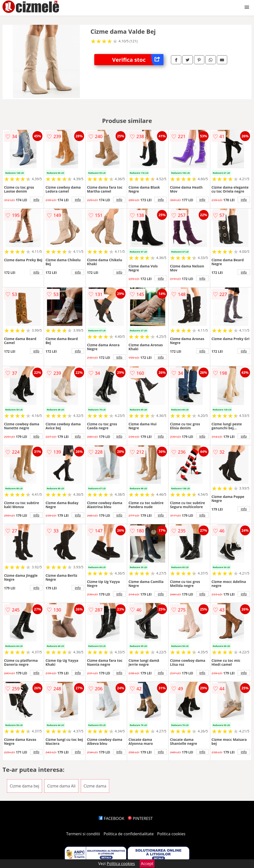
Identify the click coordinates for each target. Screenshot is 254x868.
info (36, 200)
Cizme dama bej (24, 786)
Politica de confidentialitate (129, 834)
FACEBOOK (111, 818)
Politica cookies (171, 834)
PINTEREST (140, 818)
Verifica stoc (138, 60)
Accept (147, 864)
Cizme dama (95, 786)
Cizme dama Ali (61, 786)
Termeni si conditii (83, 834)
